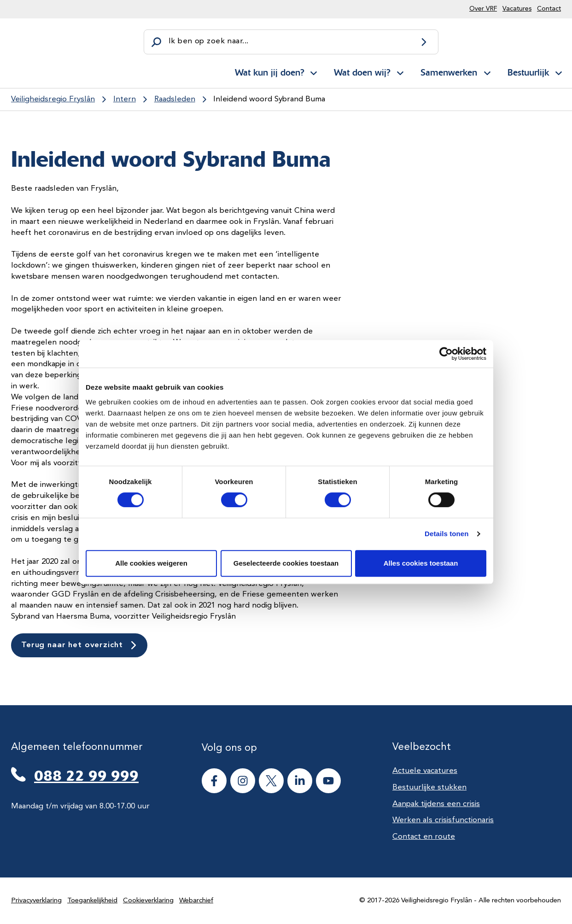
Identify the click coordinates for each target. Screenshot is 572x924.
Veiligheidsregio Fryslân (53, 99)
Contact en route (424, 837)
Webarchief (196, 901)
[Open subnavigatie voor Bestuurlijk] (559, 71)
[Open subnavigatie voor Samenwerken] (487, 71)
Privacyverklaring (36, 901)
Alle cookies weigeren (151, 563)
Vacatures (517, 9)
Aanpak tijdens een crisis (436, 804)
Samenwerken (449, 72)
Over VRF (483, 9)
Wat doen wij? (362, 72)
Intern (125, 99)
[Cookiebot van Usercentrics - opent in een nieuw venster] (446, 354)
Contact (549, 9)
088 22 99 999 (86, 776)
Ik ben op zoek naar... (208, 41)
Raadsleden (175, 99)
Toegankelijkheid (92, 901)
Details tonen (447, 534)
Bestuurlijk (528, 72)
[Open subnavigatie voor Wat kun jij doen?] (314, 71)
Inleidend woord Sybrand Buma (269, 99)
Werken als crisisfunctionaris (443, 820)
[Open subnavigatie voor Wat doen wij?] (400, 71)
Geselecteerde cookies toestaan (286, 563)
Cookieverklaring (148, 901)
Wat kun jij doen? (269, 72)
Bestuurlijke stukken (429, 787)
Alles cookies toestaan (421, 563)
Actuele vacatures (425, 771)
